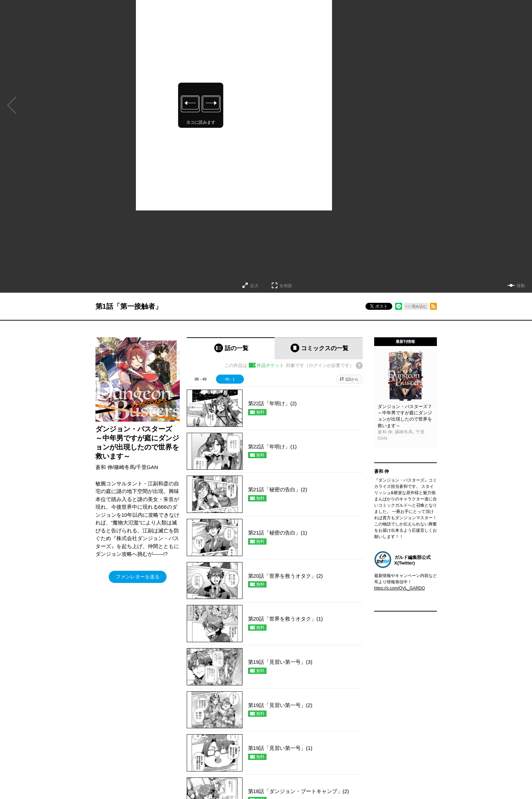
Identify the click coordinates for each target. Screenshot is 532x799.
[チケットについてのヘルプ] (359, 366)
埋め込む (419, 306)
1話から (352, 379)
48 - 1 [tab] (230, 379)
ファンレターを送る (138, 577)
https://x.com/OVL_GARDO (400, 588)
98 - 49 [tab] (200, 379)
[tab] (231, 348)
